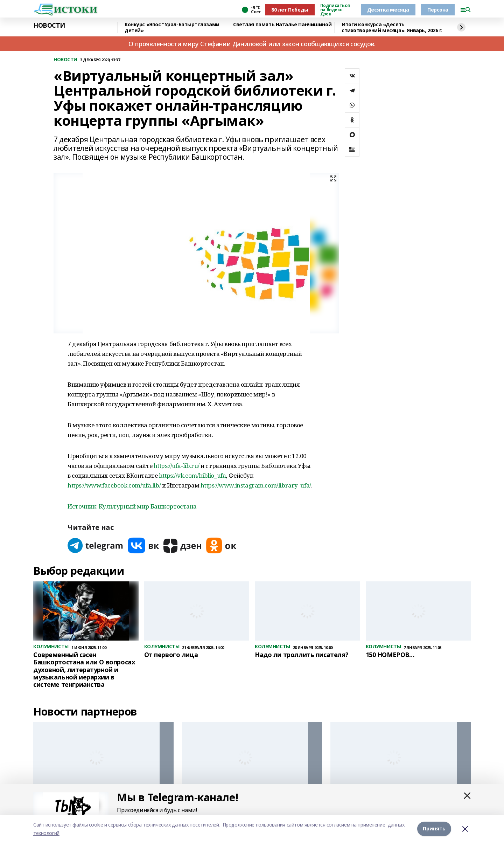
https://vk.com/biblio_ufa (192, 475)
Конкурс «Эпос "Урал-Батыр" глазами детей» (172, 27)
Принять (434, 829)
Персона (438, 10)
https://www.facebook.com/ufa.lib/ (114, 485)
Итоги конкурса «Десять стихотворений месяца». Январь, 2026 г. (392, 27)
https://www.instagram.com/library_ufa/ (256, 485)
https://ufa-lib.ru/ (177, 466)
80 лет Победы (290, 10)
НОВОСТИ (49, 26)
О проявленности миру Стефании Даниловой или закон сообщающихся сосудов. (252, 44)
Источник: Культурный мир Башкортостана (132, 506)
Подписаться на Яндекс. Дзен (335, 10)
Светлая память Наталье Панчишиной (282, 25)
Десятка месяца (388, 10)
